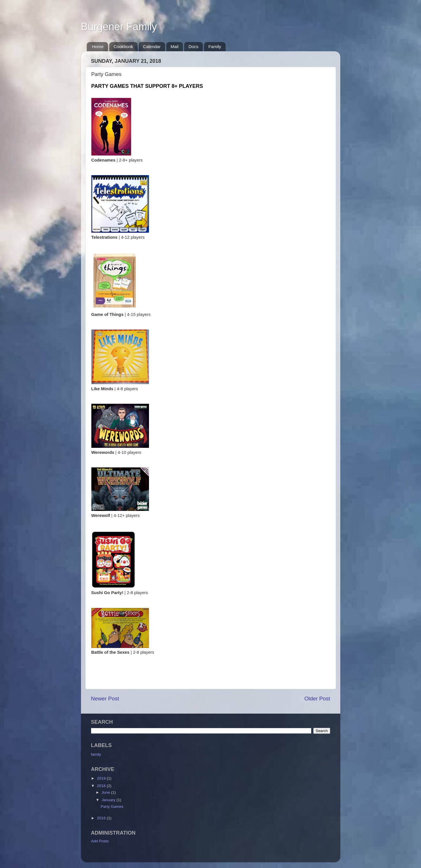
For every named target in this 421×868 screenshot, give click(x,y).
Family (215, 47)
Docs (193, 47)
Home (98, 47)
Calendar (152, 47)
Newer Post (105, 699)
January (109, 800)
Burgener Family (119, 27)
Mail (175, 47)
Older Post (317, 699)
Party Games (112, 807)
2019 (102, 778)
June (106, 792)
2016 (102, 818)
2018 (102, 786)
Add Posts (100, 841)
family (96, 754)
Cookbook (123, 47)
